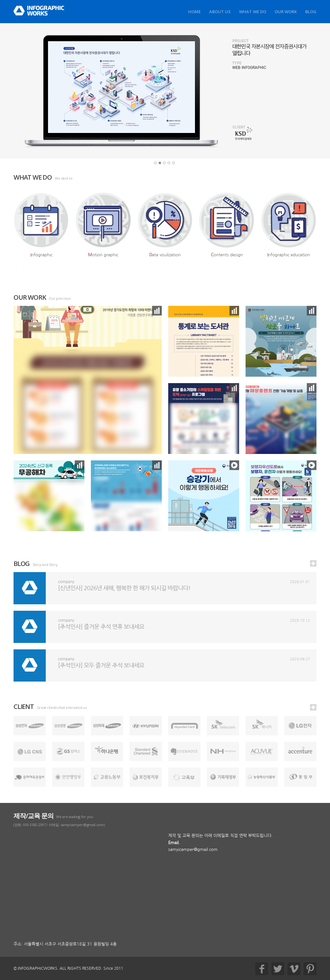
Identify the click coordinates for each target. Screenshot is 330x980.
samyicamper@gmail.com (193, 849)
